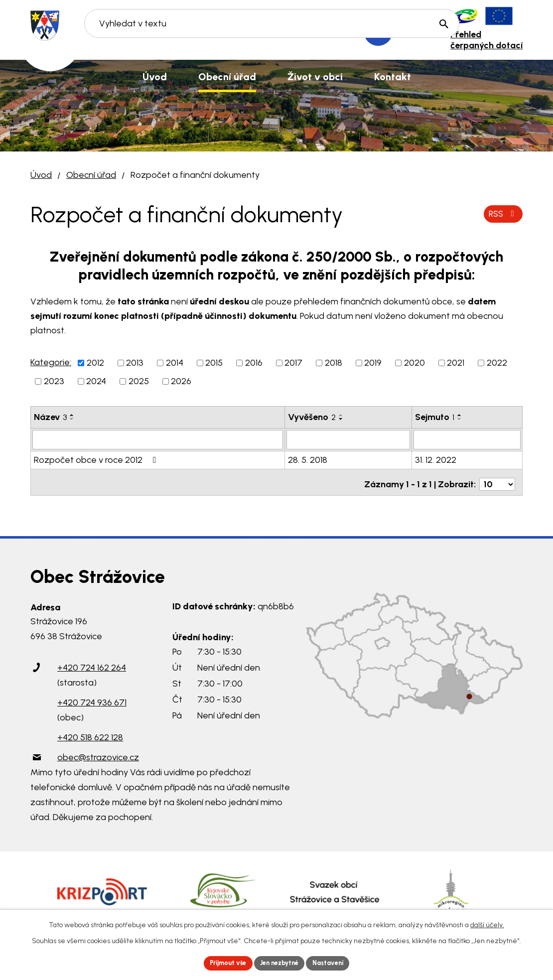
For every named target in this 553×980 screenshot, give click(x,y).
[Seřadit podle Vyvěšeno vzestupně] (341, 415)
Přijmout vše (221, 962)
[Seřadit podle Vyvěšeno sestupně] (341, 419)
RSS (501, 214)
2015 (214, 363)
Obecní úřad (91, 175)
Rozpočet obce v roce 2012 (97, 459)
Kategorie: (51, 362)
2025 (139, 381)
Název (50, 417)
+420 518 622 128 (90, 733)
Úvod (41, 175)
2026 (181, 381)
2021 (456, 363)
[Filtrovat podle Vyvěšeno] (348, 439)
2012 (95, 363)
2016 (254, 363)
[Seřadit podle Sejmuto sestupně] (460, 419)
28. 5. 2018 (308, 459)
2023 (54, 381)
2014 (175, 363)
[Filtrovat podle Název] (158, 439)
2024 (96, 381)
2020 (415, 363)
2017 (293, 363)
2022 (497, 363)
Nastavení (336, 962)
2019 (373, 363)
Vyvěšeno (312, 417)
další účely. (487, 923)
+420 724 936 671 (92, 698)
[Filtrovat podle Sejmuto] (467, 439)
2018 (334, 363)
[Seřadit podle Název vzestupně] (72, 415)
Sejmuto (435, 417)
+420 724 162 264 (92, 663)
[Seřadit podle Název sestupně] (72, 419)
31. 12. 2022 (436, 459)
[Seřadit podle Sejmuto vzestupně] (460, 415)
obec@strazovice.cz (98, 753)
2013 (135, 363)
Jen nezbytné (281, 962)
